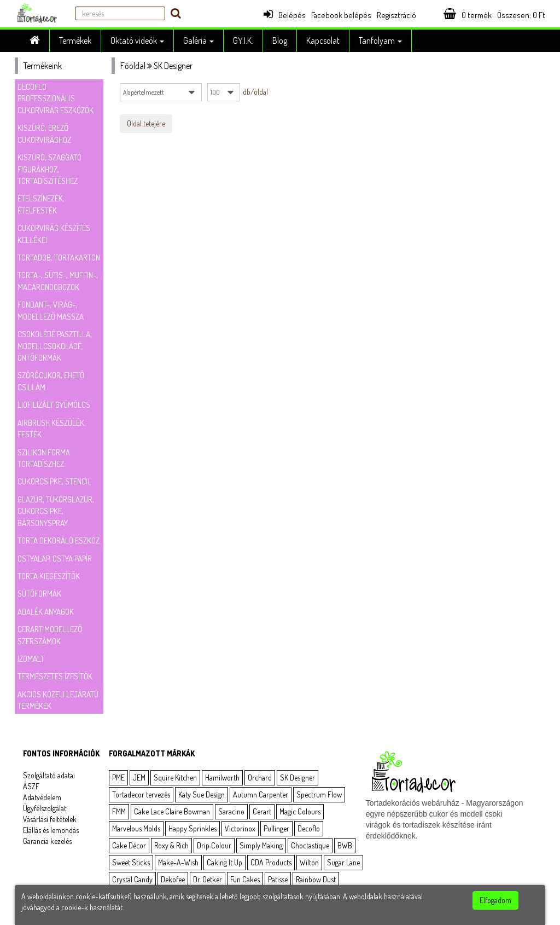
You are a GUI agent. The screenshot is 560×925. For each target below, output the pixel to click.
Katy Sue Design (202, 794)
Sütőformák (39, 594)
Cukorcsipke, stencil (54, 481)
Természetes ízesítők (55, 676)
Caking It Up (224, 862)
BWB (345, 845)
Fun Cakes (245, 879)
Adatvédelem (42, 797)
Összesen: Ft (521, 15)
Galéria (199, 41)
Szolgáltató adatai (49, 775)
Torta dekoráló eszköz (59, 540)
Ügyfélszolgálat (45, 808)
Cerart (262, 811)
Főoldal (133, 66)
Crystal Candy (132, 879)
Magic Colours (300, 811)
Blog (280, 41)
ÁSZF (31, 786)
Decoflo (309, 828)
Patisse (278, 879)
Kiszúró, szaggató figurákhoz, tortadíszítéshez (49, 169)
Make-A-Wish (178, 862)
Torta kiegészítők (49, 576)
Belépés (285, 15)
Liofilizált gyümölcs (54, 405)
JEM (139, 777)
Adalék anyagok (46, 612)
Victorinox (240, 828)
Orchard (260, 777)
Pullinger (276, 828)
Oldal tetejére (146, 123)
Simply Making (261, 845)
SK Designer (297, 777)
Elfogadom (495, 900)
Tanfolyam (380, 41)
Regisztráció (396, 15)
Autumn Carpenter (261, 794)
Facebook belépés (341, 15)
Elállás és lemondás (51, 830)
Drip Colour (214, 845)
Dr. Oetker (208, 879)
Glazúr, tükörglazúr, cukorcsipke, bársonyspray (56, 511)
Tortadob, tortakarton (59, 258)
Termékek (75, 41)
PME (118, 777)
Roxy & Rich (171, 845)
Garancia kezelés (47, 841)
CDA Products (271, 862)
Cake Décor (129, 845)
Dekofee (173, 879)
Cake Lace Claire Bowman (172, 811)
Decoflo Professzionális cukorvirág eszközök (56, 99)
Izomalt (31, 659)
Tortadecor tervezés (141, 794)
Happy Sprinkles (192, 828)
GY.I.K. (243, 41)
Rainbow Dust (316, 879)
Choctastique (310, 845)
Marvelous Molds (136, 828)
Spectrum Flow (319, 794)
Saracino (231, 811)
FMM (119, 811)
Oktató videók (137, 41)
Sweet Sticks (131, 862)
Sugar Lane (343, 862)
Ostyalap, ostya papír (55, 559)
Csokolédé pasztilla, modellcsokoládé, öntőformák (55, 346)
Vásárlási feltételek (50, 819)
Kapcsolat (323, 41)
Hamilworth (222, 777)
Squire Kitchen (175, 777)
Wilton (309, 862)
